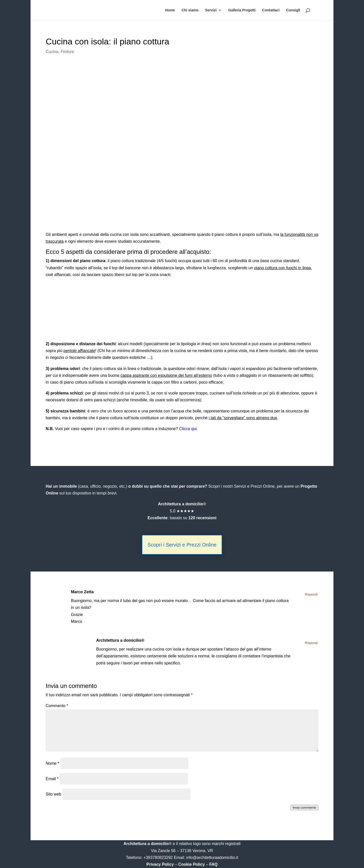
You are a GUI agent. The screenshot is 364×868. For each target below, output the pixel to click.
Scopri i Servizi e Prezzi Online (182, 545)
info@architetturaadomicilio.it (212, 858)
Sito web (53, 794)
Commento (57, 706)
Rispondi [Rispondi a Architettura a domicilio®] (311, 643)
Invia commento (304, 808)
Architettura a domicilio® (120, 640)
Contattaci (271, 10)
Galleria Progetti (242, 10)
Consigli (293, 10)
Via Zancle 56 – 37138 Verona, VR (182, 851)
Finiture (67, 52)
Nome (52, 763)
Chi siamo (190, 10)
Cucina (52, 52)
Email (52, 779)
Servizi (211, 10)
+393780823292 (159, 858)
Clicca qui (188, 429)
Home (170, 10)
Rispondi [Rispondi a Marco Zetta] (311, 594)
